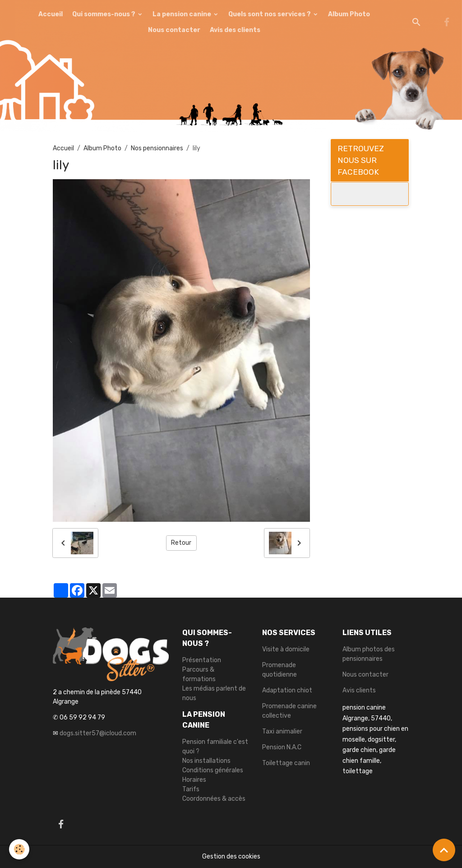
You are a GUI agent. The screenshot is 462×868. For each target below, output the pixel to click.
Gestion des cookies (231, 856)
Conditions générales (213, 770)
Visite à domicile (286, 649)
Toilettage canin (286, 763)
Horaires (194, 780)
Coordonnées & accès (214, 799)
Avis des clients (235, 30)
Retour (181, 543)
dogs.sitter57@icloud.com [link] (98, 733)
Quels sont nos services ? (270, 14)
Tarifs (191, 789)
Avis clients (359, 690)
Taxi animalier (282, 731)
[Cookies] (19, 849)
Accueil (51, 14)
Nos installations (206, 761)
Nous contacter (174, 30)
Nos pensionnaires (157, 148)
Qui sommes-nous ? (104, 14)
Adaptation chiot (287, 690)
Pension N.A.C (282, 747)
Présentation (202, 660)
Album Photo (349, 14)
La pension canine (182, 14)
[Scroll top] (444, 850)
